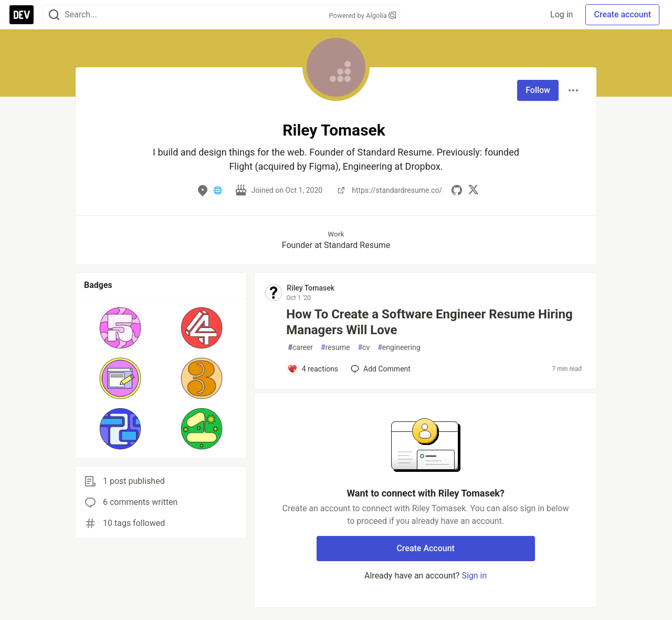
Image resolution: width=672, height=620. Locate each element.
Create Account (426, 548)
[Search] (54, 15)
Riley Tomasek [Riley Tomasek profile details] (311, 288)
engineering (399, 348)
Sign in (474, 576)
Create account (622, 14)
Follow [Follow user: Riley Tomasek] (538, 90)
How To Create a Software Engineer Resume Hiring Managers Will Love (429, 322)
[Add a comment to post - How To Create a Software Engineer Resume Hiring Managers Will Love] (313, 369)
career (300, 348)
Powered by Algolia (362, 16)
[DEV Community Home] (22, 15)
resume (335, 348)
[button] (120, 328)
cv (364, 348)
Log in (561, 14)
